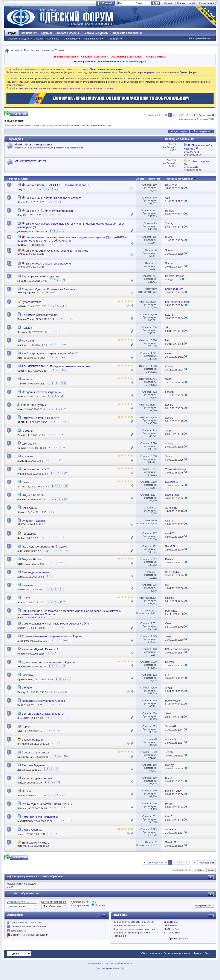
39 (64, 280)
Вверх (211, 870)
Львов (26, 482)
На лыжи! (28, 341)
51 (187, 115)
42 (64, 332)
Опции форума (93, 39)
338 (65, 473)
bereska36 (23, 846)
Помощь (169, 3)
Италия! (27, 688)
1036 (63, 383)
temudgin (23, 474)
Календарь (53, 39)
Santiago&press (26, 292)
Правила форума (178, 938)
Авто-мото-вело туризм (31, 161)
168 (155, 765)
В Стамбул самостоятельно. (40, 315)
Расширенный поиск (200, 38)
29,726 (153, 417)
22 (155, 508)
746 (64, 370)
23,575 (153, 598)
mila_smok (24, 551)
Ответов (140, 179)
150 (155, 185)
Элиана (22, 667)
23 (63, 795)
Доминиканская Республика (40, 817)
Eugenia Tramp (26, 319)
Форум (12, 33)
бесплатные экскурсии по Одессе (43, 701)
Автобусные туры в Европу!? (40, 418)
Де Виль (22, 231)
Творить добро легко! (66, 57)
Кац (20, 189)
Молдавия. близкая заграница (41, 392)
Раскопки (28, 675)
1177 (64, 409)
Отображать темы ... (18, 902)
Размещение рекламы (177, 953)
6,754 (154, 469)
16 (64, 808)
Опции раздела (179, 131)
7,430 (154, 315)
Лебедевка (29, 534)
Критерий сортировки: (53, 902)
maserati (22, 345)
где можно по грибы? (35, 469)
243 (155, 430)
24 (155, 572)
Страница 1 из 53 (157, 115)
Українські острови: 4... (201, 161)
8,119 (154, 482)
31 (66, 718)
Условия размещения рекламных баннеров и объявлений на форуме (110, 61)
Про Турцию (39, 405)
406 (66, 486)
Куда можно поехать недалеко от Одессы (49, 662)
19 (59, 705)
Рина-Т (21, 396)
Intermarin (23, 744)
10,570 (153, 340)
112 (155, 675)
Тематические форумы (37, 50)
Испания (27, 456)
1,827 (154, 495)
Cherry (21, 524)
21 (62, 396)
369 (155, 700)
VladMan (22, 808)
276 (155, 585)
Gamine (22, 448)
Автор (24, 179)
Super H (22, 371)
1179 (62, 602)
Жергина (22, 332)
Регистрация (206, 3)
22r (19, 770)
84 (66, 640)
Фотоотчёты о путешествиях (34, 144)
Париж (26, 727)
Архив (197, 953)
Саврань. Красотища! (36, 752)
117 (63, 447)
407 (155, 533)
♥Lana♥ (22, 834)
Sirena (21, 202)
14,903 (153, 366)
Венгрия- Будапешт (34, 765)
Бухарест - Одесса (34, 521)
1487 (65, 422)
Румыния (28, 585)
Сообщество (71, 39)
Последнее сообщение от (180, 179)
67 (62, 627)
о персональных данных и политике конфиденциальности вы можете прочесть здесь (66, 88)
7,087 (154, 559)
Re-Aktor (22, 281)
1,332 (154, 623)
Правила (47, 33)
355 (62, 563)
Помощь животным (155, 57)
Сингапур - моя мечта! (36, 572)
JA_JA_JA (23, 487)
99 (155, 223)
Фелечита (23, 500)
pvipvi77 (22, 617)
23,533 (153, 405)
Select (21, 564)
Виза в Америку (32, 830)
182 (155, 210)
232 (65, 692)
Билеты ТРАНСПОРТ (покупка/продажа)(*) (63, 185)
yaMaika (22, 306)
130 (66, 756)
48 (155, 739)
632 (155, 816)
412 (155, 392)
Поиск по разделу (203, 131)
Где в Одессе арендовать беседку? (44, 547)
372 (72, 319)
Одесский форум (104, 968)
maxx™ (22, 409)
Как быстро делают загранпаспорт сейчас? (50, 353)
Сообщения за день (19, 39)
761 (155, 276)
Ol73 (20, 731)
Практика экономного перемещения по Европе (52, 636)
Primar (21, 654)
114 (63, 666)
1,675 (154, 636)
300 (60, 460)
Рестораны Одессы (96, 33)
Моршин (27, 791)
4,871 (154, 353)
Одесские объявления (127, 33)
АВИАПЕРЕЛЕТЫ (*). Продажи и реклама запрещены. (57, 366)
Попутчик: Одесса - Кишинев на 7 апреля (48, 289)
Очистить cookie (186, 3)
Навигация (113, 39)
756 (64, 306)
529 (64, 344)
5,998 (154, 456)
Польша (27, 328)
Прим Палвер (25, 680)
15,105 (153, 302)
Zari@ (21, 577)
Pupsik (21, 435)
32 (69, 820)
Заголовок (13, 179)
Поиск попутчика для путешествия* (58, 198)
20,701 (153, 379)
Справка (38, 39)
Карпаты (27, 379)
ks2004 (21, 628)
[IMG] (167, 929)
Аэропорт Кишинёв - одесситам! (43, 276)
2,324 (154, 443)
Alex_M (22, 358)
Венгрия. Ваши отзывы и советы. (43, 714)
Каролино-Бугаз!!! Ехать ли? (40, 649)
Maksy (21, 590)
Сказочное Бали (32, 740)
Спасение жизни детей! (95, 57)
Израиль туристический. (37, 778)
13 (62, 435)
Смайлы (168, 926)
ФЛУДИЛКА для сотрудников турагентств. (62, 251)
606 (155, 713)
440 (155, 791)
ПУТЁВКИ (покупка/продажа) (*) (56, 211)
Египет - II (28, 598)
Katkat (21, 538)
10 (58, 215)
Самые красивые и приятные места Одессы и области (57, 624)
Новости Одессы (68, 33)
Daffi (20, 705)
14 (61, 589)
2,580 (154, 752)
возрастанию (80, 905)
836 (155, 327)
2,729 (154, 829)
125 (155, 237)
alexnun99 (23, 641)
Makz (20, 461)
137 (63, 833)
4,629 (154, 688)
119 (155, 198)
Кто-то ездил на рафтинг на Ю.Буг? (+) (47, 804)
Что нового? (29, 33)
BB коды (168, 922)
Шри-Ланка (29, 444)
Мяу (20, 783)
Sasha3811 (24, 718)
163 (155, 649)
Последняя (207, 115)
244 (63, 357)
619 (155, 778)
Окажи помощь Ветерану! (126, 57)
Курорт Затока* (31, 302)
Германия (28, 431)
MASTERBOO (25, 821)
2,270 (154, 662)
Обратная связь (150, 953)
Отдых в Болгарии (34, 495)
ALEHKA (22, 422)
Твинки (22, 384)
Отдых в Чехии (31, 559)
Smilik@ (22, 795)
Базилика (23, 757)
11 (182, 115)
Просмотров (154, 179)
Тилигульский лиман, (35, 843)
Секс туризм (30, 508)
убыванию (99, 905)
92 (65, 499)
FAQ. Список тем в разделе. (53, 264)
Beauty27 (23, 693)
